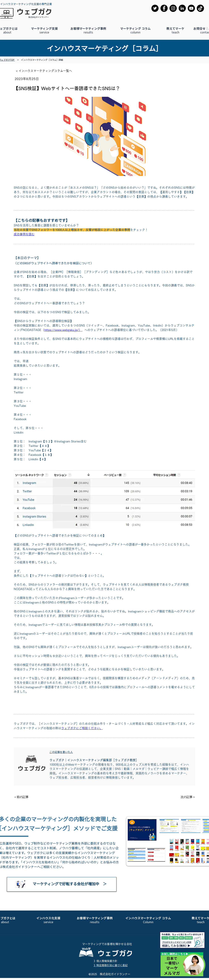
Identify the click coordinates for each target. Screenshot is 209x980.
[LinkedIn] (182, 8)
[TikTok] (200, 8)
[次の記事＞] (186, 797)
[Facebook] (164, 8)
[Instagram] (173, 8)
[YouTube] (191, 8)
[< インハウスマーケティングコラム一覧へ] (46, 71)
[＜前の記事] (26, 797)
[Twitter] (155, 8)
